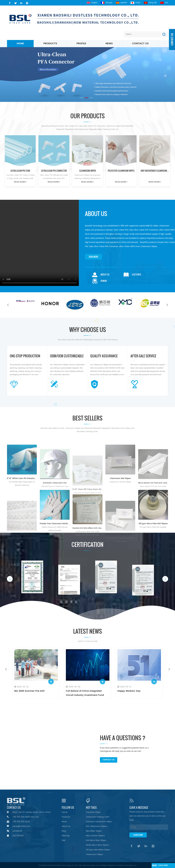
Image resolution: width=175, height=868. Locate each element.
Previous (8, 305)
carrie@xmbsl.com (21, 826)
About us (66, 826)
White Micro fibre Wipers (97, 845)
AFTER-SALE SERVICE (143, 356)
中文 (164, 3)
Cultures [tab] (132, 275)
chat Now (163, 865)
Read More (20, 182)
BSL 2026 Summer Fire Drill (29, 691)
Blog (64, 831)
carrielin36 (17, 831)
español (121, 3)
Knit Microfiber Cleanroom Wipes (155, 171)
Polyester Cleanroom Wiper (99, 822)
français (107, 3)
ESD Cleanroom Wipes (96, 826)
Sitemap (66, 836)
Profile (81, 43)
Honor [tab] (99, 281)
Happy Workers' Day (129, 691)
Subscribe (138, 835)
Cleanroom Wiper (88, 171)
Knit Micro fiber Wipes (96, 840)
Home (20, 43)
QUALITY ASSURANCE (104, 356)
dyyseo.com (131, 865)
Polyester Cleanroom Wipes (121, 171)
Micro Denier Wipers (95, 836)
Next (167, 305)
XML (64, 840)
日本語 (135, 3)
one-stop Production (25, 356)
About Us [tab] (101, 275)
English (92, 3)
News (109, 43)
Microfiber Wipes (94, 831)
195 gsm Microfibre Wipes (98, 850)
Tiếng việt (150, 3)
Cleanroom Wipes (94, 854)
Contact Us (140, 43)
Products (50, 43)
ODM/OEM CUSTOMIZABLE (67, 356)
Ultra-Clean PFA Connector (54, 171)
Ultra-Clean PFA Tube (20, 171)
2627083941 (18, 836)
